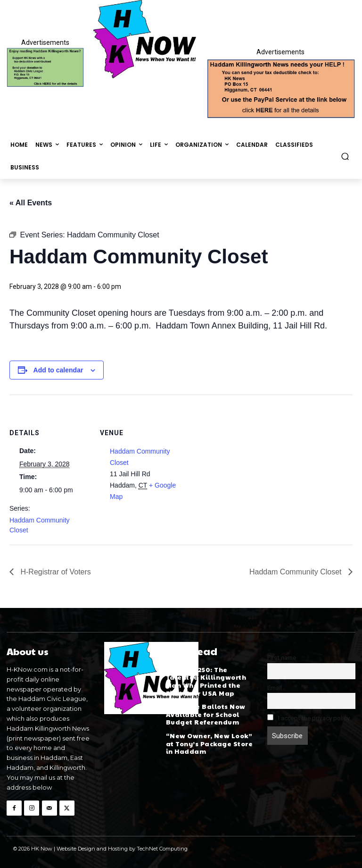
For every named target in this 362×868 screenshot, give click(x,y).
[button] (345, 156)
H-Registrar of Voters (55, 572)
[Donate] (45, 67)
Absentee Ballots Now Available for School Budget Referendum (205, 712)
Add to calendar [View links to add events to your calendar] (58, 370)
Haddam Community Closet (296, 572)
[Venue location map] (240, 460)
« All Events (31, 203)
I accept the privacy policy (309, 718)
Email (275, 688)
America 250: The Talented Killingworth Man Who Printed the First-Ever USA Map (206, 680)
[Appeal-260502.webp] (280, 88)
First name (282, 657)
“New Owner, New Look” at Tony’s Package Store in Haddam (209, 740)
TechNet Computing (162, 848)
